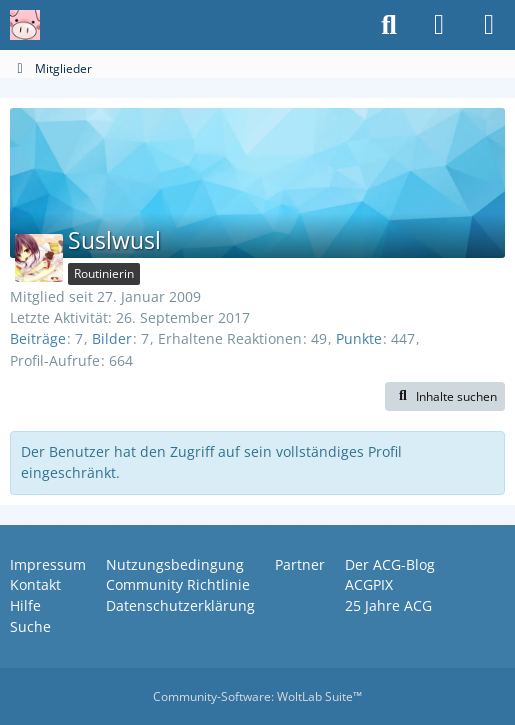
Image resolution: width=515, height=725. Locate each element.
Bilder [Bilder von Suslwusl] (112, 338)
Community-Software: (257, 696)
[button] (445, 397)
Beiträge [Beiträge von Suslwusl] (38, 338)
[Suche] (389, 25)
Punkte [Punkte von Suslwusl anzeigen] (359, 338)
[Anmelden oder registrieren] (439, 25)
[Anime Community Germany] (25, 25)
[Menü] (489, 25)
